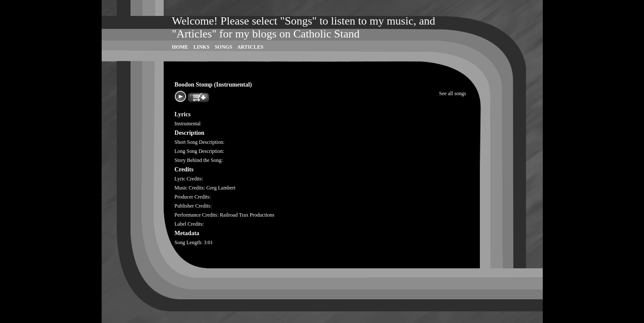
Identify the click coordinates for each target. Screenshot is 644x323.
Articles (250, 47)
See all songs (453, 93)
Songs (223, 47)
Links (201, 47)
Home (180, 47)
